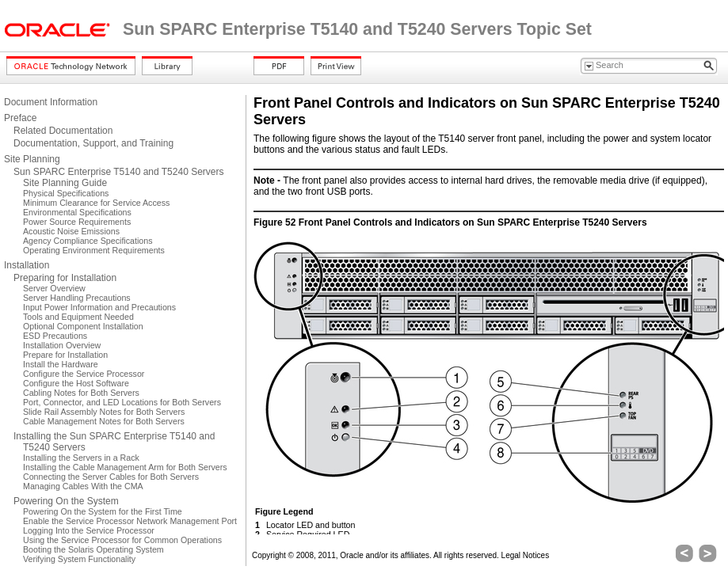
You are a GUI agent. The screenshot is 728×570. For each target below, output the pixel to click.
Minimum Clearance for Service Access (96, 203)
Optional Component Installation (83, 326)
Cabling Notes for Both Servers (81, 393)
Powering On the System (66, 501)
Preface (20, 118)
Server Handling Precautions (77, 298)
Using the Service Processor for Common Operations (122, 540)
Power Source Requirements (77, 222)
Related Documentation (63, 131)
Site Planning (32, 159)
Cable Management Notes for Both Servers (104, 421)
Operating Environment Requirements (94, 250)
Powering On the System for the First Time (103, 511)
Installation (27, 265)
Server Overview (54, 288)
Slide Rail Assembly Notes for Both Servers (104, 412)
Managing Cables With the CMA (83, 486)
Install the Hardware (61, 364)
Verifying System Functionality (79, 559)
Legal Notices (526, 555)
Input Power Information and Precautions (99, 307)
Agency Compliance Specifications (88, 241)
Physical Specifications (66, 193)
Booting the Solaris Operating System (93, 549)
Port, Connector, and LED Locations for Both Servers (122, 402)
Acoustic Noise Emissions (71, 231)
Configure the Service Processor (84, 374)
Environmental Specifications (77, 212)
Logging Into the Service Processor (89, 530)
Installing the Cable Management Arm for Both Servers (125, 467)
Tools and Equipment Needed (78, 317)
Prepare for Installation (65, 355)
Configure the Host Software (76, 383)
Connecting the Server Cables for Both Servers (111, 477)
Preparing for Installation (65, 278)
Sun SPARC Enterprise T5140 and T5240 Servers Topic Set (357, 29)
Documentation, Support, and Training (93, 143)
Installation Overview (62, 345)
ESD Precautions (55, 336)
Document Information (51, 102)
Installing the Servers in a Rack (81, 458)
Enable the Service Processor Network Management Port (130, 521)
